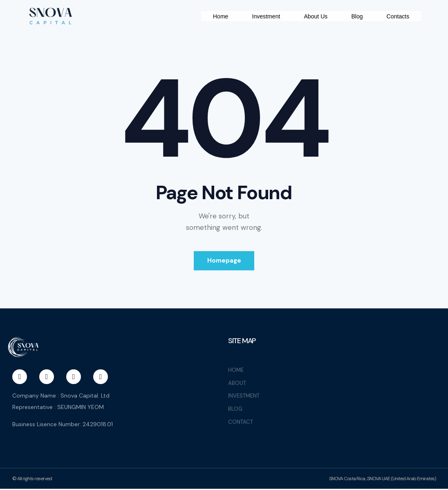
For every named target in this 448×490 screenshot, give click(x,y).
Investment (309, 12)
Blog (403, 12)
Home (262, 12)
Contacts (397, 25)
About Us (361, 12)
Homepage (224, 266)
